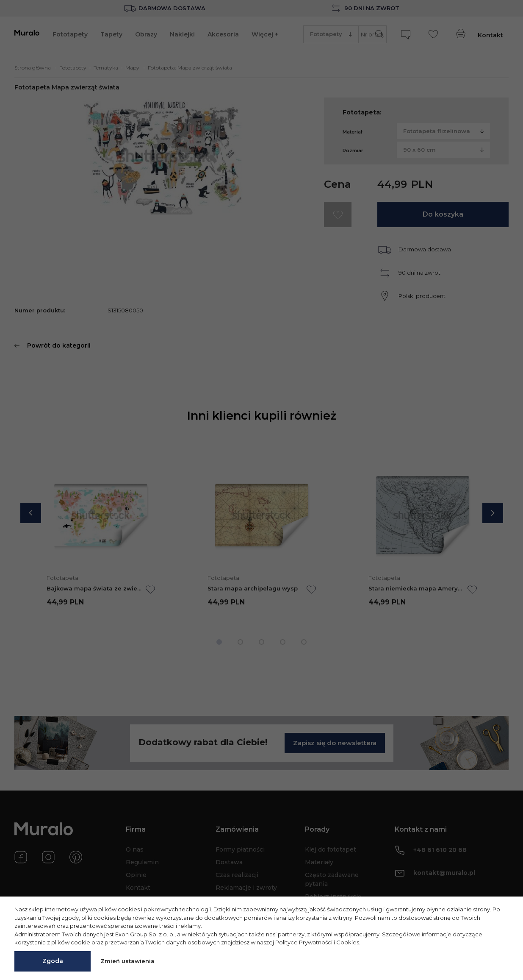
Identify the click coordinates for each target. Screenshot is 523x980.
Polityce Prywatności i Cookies (317, 942)
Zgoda (53, 961)
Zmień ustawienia (127, 961)
